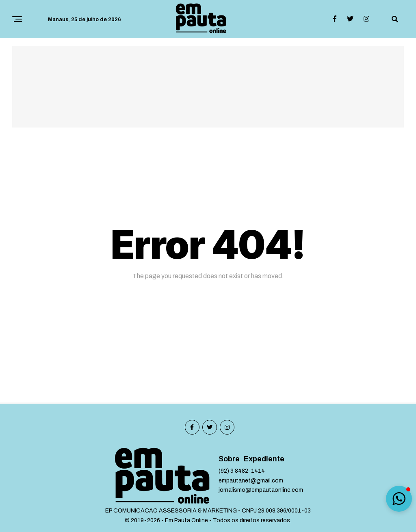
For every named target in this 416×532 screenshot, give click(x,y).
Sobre (229, 459)
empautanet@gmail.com (251, 481)
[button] (399, 499)
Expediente (264, 459)
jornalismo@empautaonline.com (261, 490)
